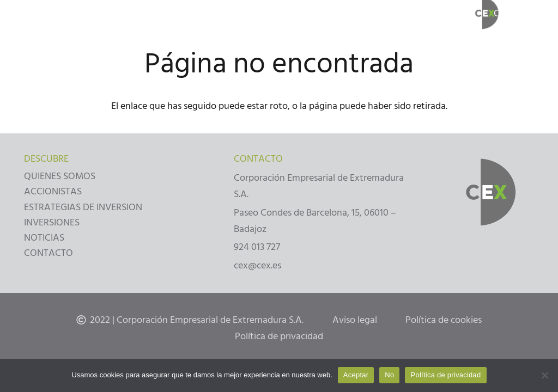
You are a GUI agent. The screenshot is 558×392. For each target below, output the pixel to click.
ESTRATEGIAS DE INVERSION (83, 207)
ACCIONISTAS (53, 191)
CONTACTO (48, 253)
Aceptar (356, 375)
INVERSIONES (52, 222)
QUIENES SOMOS (60, 176)
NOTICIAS (44, 238)
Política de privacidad (445, 375)
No (389, 375)
